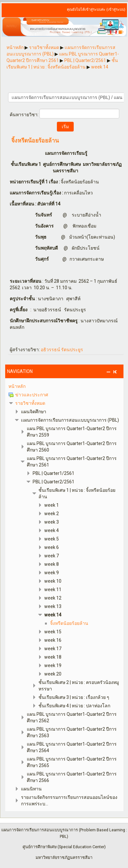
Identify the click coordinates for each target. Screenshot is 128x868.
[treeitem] (64, 386)
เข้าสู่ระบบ (116, 10)
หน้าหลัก (17, 386)
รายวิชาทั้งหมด (30, 403)
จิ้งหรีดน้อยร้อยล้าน (35, 141)
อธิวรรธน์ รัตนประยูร (62, 350)
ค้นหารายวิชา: (25, 115)
